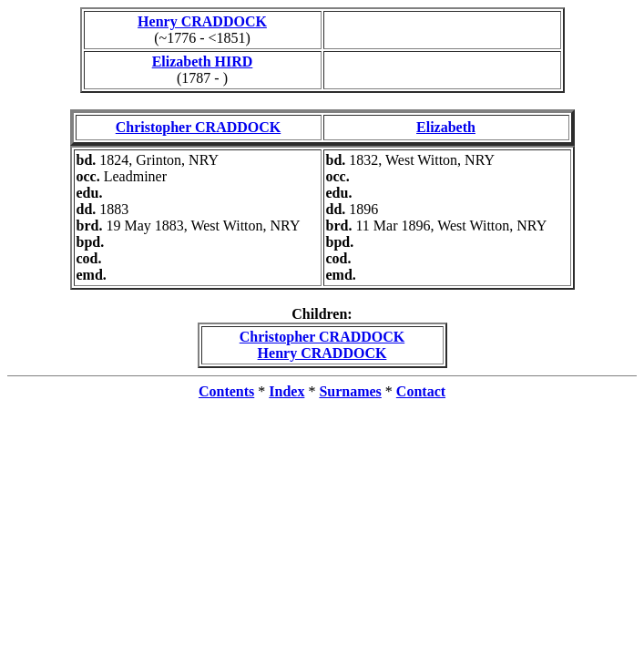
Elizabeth (446, 127)
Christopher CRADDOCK (198, 127)
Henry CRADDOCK (202, 21)
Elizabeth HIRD (203, 61)
